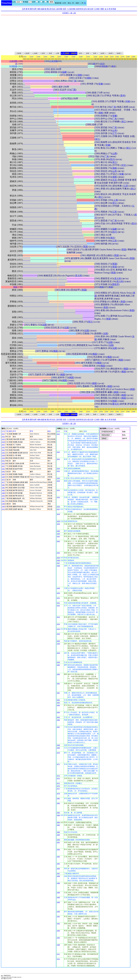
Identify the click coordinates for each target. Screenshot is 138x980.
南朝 (74, 9)
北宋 (92, 9)
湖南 (80, 75)
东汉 (54, 9)
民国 (114, 9)
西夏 (102, 9)
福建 (64, 72)
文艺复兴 (65, 13)
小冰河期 (13, 61)
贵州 (123, 96)
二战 (74, 13)
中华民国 (13, 66)
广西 (73, 90)
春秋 (39, 9)
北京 (102, 64)
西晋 (61, 9)
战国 (43, 9)
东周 (35, 9)
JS (85, 3)
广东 (74, 81)
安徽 (101, 84)
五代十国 (86, 9)
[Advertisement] (69, 33)
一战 (71, 13)
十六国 (69, 9)
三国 (57, 9)
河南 (128, 101)
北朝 (77, 9)
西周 (31, 9)
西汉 (48, 9)
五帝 (24, 9)
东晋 (64, 9)
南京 (114, 66)
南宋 (98, 9)
